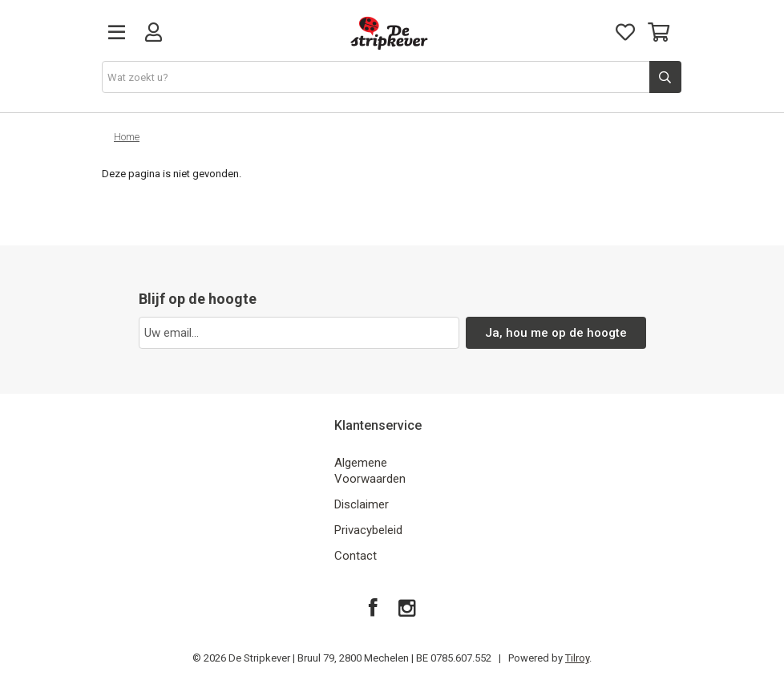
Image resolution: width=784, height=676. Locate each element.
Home (127, 137)
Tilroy (577, 658)
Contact (356, 556)
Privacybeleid (368, 530)
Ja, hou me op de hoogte (556, 333)
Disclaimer (362, 504)
